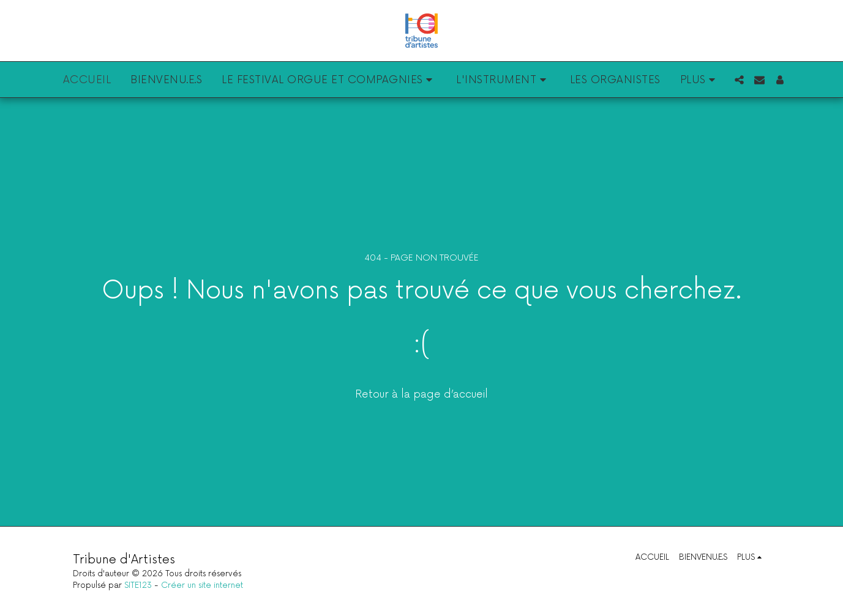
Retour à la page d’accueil (421, 395)
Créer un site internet (202, 585)
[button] (329, 80)
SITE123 (138, 585)
